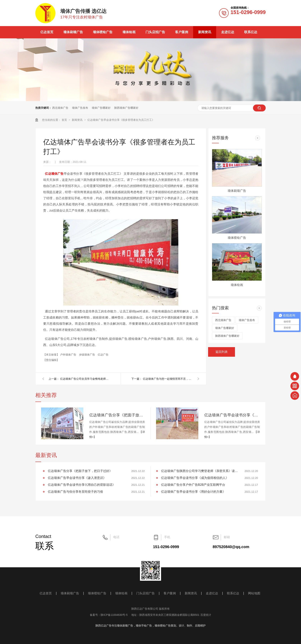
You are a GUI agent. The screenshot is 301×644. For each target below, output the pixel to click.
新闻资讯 (205, 32)
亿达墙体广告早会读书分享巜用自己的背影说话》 (82, 485)
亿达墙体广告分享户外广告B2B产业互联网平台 (193, 485)
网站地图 (254, 593)
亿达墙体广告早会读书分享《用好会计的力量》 (193, 492)
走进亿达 (228, 32)
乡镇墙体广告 (87, 355)
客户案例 (182, 32)
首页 (65, 120)
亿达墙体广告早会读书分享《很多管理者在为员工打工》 (121, 120)
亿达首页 (47, 32)
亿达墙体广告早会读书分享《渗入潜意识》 (232, 415)
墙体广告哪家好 (101, 108)
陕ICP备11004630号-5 (114, 615)
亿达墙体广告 (54, 174)
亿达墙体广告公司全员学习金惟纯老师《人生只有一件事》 (85, 379)
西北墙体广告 (60, 108)
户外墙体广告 (69, 355)
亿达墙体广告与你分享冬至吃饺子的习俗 (75, 492)
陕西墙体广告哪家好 (126, 108)
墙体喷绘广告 (103, 32)
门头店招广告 (155, 32)
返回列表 (222, 352)
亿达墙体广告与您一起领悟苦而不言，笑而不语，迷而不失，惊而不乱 (168, 379)
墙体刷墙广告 (73, 32)
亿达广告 (103, 355)
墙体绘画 (129, 32)
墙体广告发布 (80, 108)
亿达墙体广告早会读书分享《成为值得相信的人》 (195, 478)
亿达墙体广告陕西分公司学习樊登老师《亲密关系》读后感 (199, 471)
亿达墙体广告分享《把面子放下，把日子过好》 (117, 415)
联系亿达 (251, 32)
